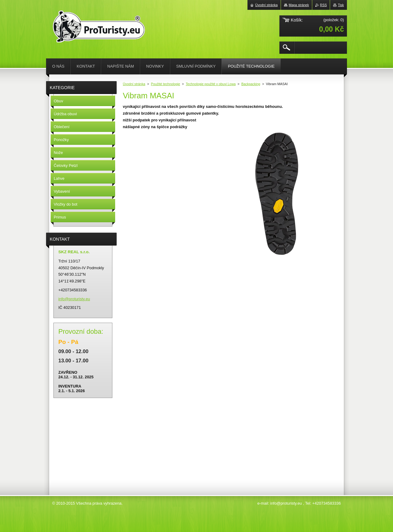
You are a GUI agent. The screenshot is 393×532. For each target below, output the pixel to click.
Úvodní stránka (134, 84)
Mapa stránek (299, 5)
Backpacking (251, 84)
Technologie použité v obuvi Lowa (211, 84)
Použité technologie (166, 84)
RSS (323, 5)
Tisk (341, 5)
